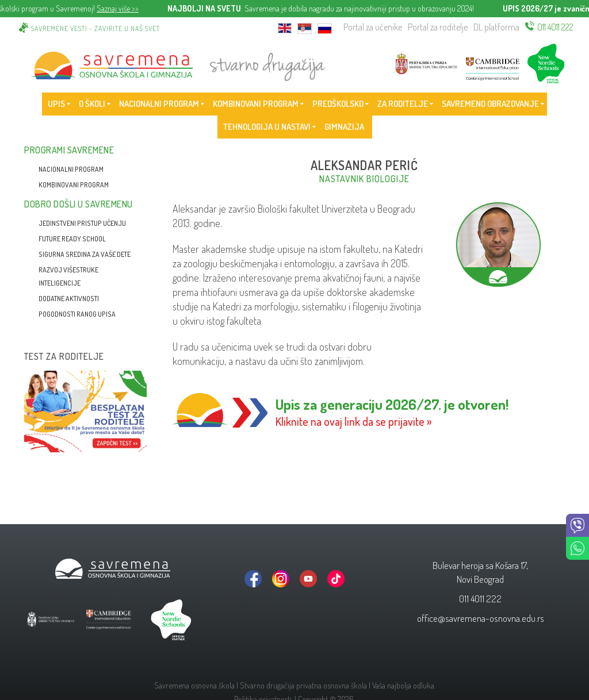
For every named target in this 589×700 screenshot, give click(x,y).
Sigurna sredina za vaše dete (85, 254)
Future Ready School (72, 239)
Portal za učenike (373, 27)
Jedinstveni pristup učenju (82, 223)
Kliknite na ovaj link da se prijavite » (354, 421)
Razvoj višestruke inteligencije (68, 276)
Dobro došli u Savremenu (79, 204)
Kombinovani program (74, 185)
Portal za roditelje (438, 27)
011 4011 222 (555, 27)
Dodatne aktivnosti (69, 299)
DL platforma (496, 27)
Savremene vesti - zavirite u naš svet (95, 28)
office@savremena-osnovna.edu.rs (481, 618)
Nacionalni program (71, 169)
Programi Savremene (69, 150)
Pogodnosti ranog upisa (77, 314)
